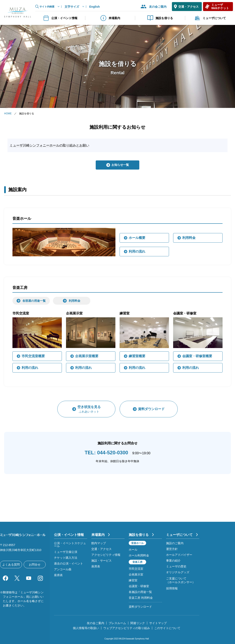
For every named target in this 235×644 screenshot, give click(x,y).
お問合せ (35, 565)
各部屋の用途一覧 (34, 301)
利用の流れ (137, 251)
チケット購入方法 (66, 558)
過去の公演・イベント (69, 563)
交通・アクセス (188, 7)
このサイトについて (167, 628)
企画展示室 (136, 574)
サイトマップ (158, 623)
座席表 (58, 575)
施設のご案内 (175, 543)
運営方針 (172, 549)
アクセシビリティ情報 (106, 555)
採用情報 (172, 588)
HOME (8, 114)
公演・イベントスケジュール (70, 545)
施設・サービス (102, 561)
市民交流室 (136, 569)
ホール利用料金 (139, 555)
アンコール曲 (63, 569)
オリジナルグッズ (178, 572)
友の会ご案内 (158, 7)
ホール (133, 550)
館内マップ (99, 543)
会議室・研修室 (139, 586)
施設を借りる (160, 18)
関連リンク (138, 623)
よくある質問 (11, 565)
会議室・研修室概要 (197, 356)
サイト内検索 (47, 7)
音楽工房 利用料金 (141, 598)
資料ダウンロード (140, 607)
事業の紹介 (173, 561)
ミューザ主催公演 (66, 552)
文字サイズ (72, 7)
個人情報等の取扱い (86, 628)
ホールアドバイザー (179, 555)
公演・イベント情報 (60, 18)
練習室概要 (137, 356)
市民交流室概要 (33, 356)
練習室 (133, 580)
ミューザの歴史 (176, 566)
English (95, 7)
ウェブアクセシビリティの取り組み (127, 628)
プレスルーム (117, 623)
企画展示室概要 (87, 356)
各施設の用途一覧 (140, 592)
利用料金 (189, 238)
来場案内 (110, 18)
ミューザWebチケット (220, 6)
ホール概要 (137, 238)
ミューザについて (210, 18)
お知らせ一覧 (120, 165)
